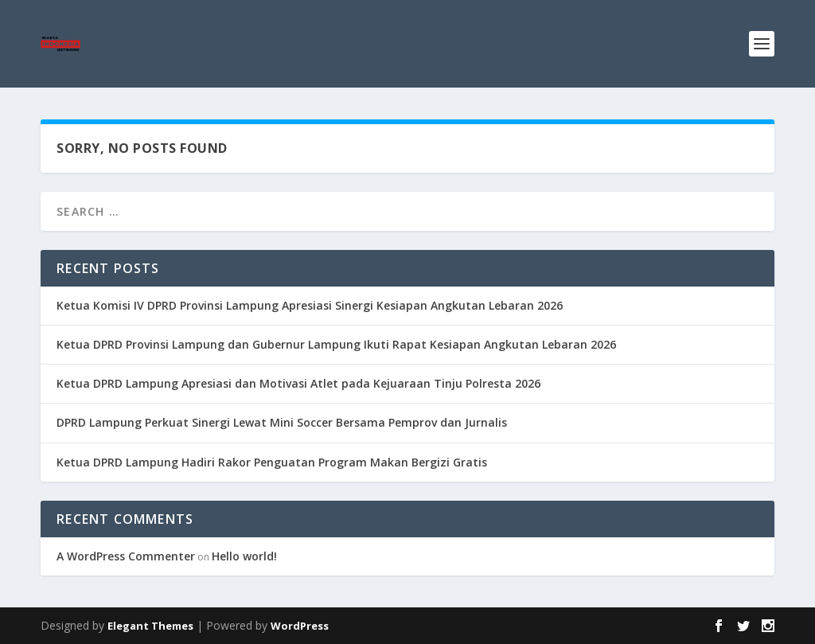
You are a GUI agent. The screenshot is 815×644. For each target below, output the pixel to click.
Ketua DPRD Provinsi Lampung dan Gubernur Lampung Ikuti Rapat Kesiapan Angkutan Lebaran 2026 (336, 344)
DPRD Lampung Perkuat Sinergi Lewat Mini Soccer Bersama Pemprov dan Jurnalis (282, 422)
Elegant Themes (150, 626)
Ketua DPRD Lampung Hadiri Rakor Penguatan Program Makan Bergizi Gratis (272, 462)
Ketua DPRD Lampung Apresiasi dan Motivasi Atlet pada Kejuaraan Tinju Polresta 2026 (298, 383)
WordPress (300, 626)
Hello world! (244, 556)
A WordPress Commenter (126, 556)
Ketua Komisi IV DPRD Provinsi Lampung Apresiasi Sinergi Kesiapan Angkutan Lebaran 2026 (310, 305)
